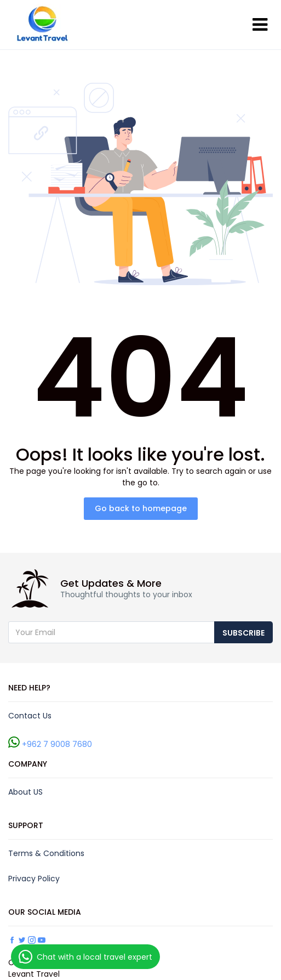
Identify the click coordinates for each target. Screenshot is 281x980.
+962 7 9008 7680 (57, 744)
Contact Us (30, 716)
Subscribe (243, 633)
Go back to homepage (141, 508)
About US (25, 792)
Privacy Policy (34, 879)
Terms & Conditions (46, 853)
